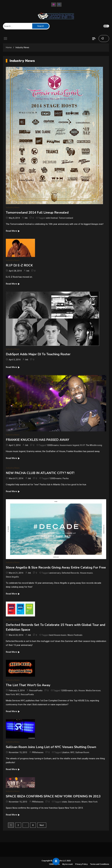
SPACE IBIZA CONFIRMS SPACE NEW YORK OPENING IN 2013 (53, 796)
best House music (58, 635)
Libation (66, 752)
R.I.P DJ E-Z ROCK (19, 265)
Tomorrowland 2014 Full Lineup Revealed (37, 213)
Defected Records (70, 573)
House (82, 691)
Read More (13, 231)
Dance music (74, 802)
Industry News (13, 207)
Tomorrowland (66, 218)
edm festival (52, 218)
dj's (76, 691)
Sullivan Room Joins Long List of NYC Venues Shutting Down (51, 747)
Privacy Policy (81, 864)
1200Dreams (53, 445)
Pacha (66, 478)
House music (86, 573)
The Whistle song (94, 445)
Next (42, 825)
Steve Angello (12, 577)
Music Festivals (75, 635)
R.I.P (83, 445)
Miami (85, 802)
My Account (67, 864)
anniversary (55, 573)
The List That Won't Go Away (28, 685)
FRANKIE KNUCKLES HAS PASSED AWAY (38, 440)
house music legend (70, 445)
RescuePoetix (36, 691)
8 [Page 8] (33, 825)
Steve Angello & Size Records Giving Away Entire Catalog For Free (56, 568)
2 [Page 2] (18, 825)
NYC (18, 694)
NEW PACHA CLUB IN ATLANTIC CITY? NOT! (40, 473)
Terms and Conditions (100, 864)
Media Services (93, 691)
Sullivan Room (82, 752)
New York (10, 694)
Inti (26, 218)
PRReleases (38, 752)
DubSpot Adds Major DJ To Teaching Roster (38, 354)
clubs (64, 802)
